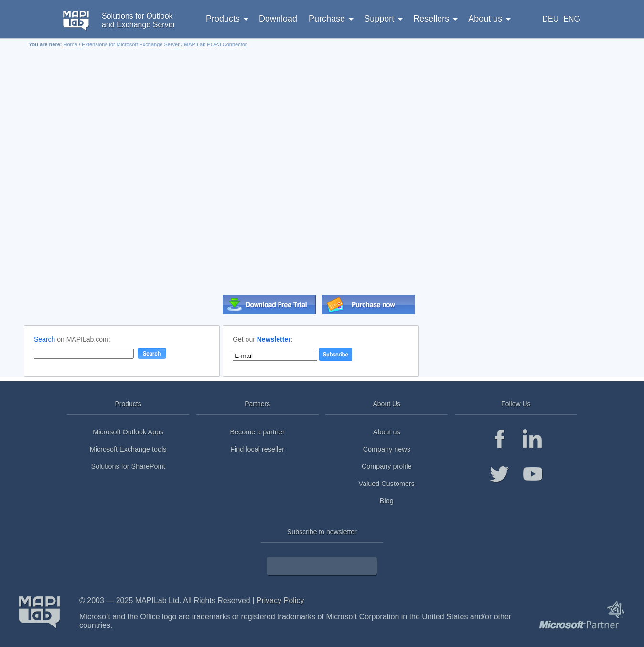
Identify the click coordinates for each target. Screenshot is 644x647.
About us (387, 432)
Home (70, 44)
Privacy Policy (280, 600)
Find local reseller (257, 449)
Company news (387, 449)
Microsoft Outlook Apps (128, 432)
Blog (387, 501)
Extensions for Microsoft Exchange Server (131, 44)
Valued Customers (387, 484)
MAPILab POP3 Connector (215, 44)
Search (44, 339)
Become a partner (258, 432)
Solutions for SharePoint (128, 466)
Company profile (387, 466)
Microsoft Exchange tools (128, 449)
